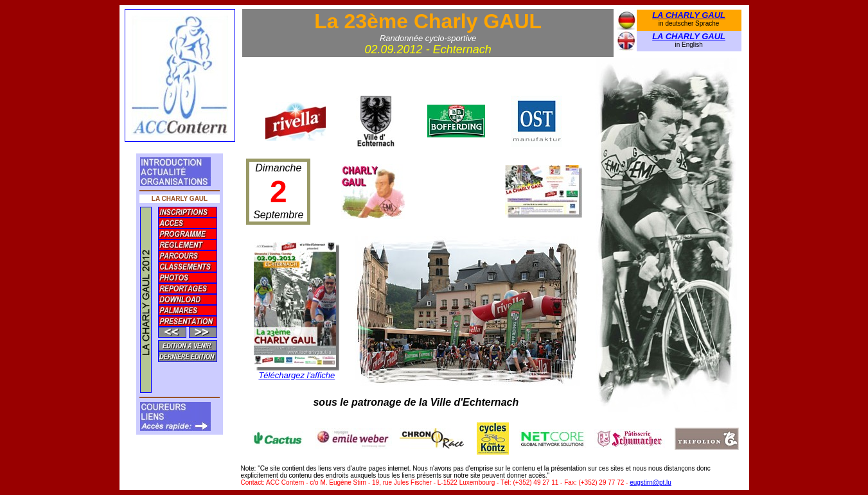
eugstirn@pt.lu (651, 482)
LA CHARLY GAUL (689, 15)
